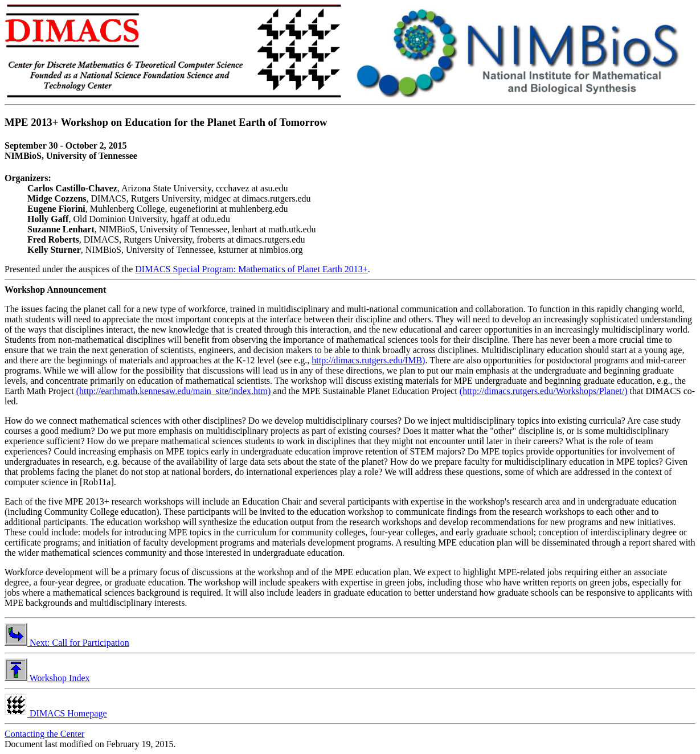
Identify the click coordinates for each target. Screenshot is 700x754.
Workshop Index (47, 678)
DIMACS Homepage (56, 713)
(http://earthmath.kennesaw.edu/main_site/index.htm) (174, 391)
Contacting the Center (44, 734)
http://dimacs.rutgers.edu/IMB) (368, 360)
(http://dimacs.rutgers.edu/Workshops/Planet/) (544, 391)
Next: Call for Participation (67, 643)
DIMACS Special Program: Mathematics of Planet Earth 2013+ (251, 269)
